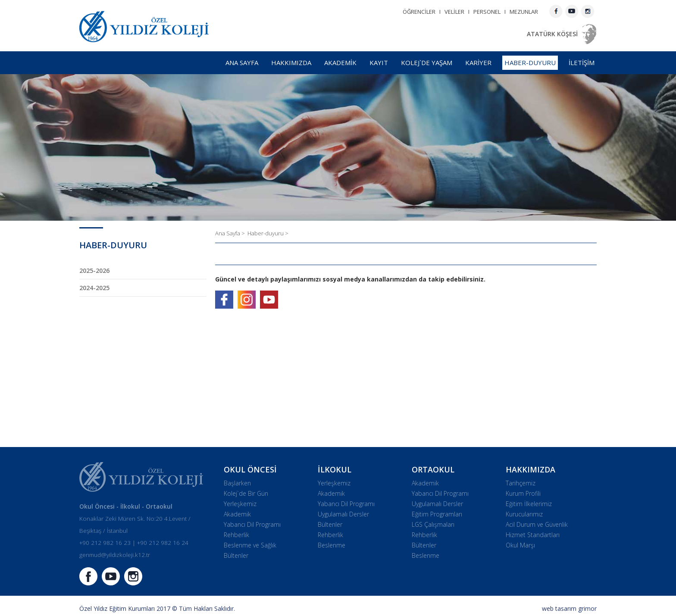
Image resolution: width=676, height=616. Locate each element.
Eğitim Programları (437, 514)
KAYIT (379, 63)
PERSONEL (487, 12)
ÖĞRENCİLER (419, 12)
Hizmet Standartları (533, 535)
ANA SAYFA (242, 63)
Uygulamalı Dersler (343, 514)
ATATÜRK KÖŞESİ (552, 34)
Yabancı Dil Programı (252, 524)
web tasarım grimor (569, 608)
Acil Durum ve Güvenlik (537, 524)
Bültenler (236, 555)
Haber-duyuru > (268, 233)
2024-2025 (94, 288)
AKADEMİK (340, 63)
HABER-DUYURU (530, 63)
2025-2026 (94, 270)
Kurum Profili (523, 493)
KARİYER (478, 63)
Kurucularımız (524, 514)
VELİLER (454, 12)
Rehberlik (236, 535)
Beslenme (332, 545)
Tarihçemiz (521, 483)
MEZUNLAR (524, 12)
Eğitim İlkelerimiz (529, 504)
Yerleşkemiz (240, 504)
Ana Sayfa (228, 233)
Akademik (237, 514)
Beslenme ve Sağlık (250, 545)
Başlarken (237, 483)
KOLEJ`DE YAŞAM (427, 63)
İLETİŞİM (582, 63)
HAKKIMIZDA (291, 63)
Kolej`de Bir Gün (246, 493)
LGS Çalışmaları (433, 524)
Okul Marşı (520, 545)
